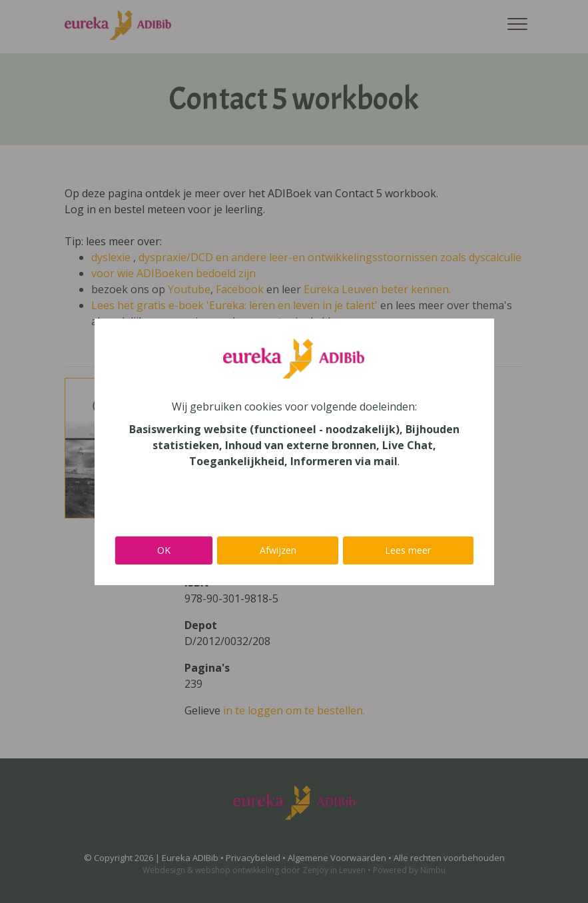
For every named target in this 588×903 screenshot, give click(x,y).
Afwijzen (278, 550)
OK (164, 550)
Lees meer (408, 550)
